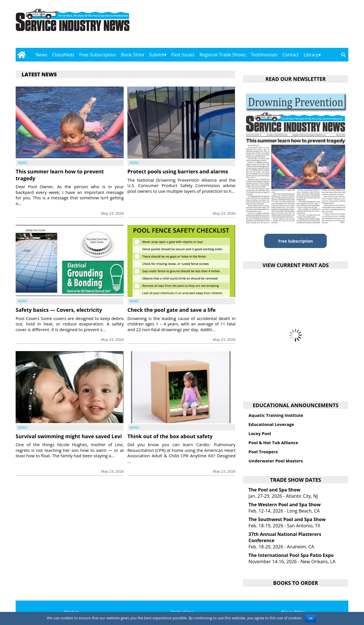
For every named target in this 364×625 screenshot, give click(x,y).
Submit (157, 55)
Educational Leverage (271, 424)
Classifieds (63, 55)
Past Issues (183, 55)
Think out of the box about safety (170, 436)
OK (311, 618)
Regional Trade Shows (223, 55)
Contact (290, 55)
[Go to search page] (343, 55)
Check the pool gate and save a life (171, 310)
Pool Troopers (263, 452)
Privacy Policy (293, 612)
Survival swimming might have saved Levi (69, 436)
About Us (71, 612)
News (41, 55)
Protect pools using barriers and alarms (178, 171)
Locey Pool (260, 433)
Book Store (133, 55)
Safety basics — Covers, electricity (59, 310)
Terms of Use (182, 612)
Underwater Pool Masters (276, 461)
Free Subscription (98, 55)
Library (311, 55)
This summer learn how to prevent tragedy (60, 175)
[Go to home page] (21, 55)
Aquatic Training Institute (276, 415)
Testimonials (264, 55)
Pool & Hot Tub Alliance (273, 442)
